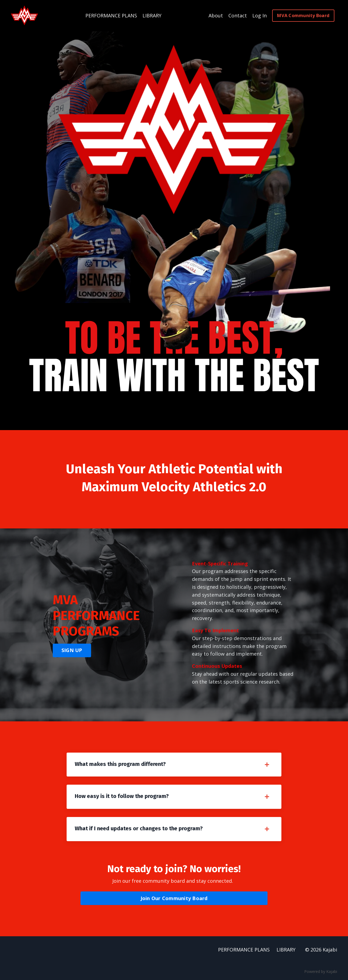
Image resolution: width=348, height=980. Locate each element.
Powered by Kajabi (321, 971)
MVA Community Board (303, 15)
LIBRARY (152, 15)
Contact (238, 15)
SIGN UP (72, 650)
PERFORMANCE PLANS (111, 15)
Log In (260, 15)
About (216, 15)
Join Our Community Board (174, 898)
